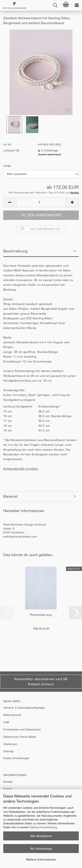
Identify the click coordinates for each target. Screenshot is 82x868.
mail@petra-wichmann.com (20, 537)
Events (8, 789)
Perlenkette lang (41, 615)
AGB (6, 722)
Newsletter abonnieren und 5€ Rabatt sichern (41, 681)
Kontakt (8, 782)
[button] (10, 202)
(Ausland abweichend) (50, 154)
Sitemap (8, 751)
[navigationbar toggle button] (77, 5)
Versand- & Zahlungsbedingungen (24, 708)
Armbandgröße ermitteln (21, 469)
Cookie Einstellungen (16, 758)
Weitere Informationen (41, 859)
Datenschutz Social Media (20, 737)
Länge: (7, 166)
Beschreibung (15, 251)
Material (10, 496)
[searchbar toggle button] (55, 5)
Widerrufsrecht (12, 715)
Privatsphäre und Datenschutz (22, 730)
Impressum (10, 744)
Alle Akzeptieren (41, 836)
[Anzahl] (41, 202)
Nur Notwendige (41, 849)
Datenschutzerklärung (43, 827)
